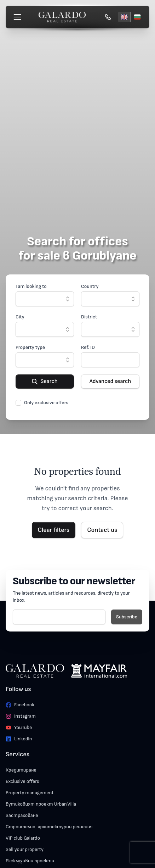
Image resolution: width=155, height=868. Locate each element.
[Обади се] (108, 17)
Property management (30, 793)
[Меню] (17, 17)
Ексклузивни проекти (30, 861)
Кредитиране (21, 770)
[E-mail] (59, 617)
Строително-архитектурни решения (49, 827)
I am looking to (31, 286)
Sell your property (25, 849)
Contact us (102, 530)
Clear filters (54, 530)
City (20, 317)
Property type (30, 347)
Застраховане (22, 815)
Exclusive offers (22, 781)
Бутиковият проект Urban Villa (41, 804)
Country (90, 286)
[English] (124, 17)
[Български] (137, 17)
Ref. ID (88, 347)
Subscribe (127, 617)
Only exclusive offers (46, 403)
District (89, 317)
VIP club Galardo (23, 838)
